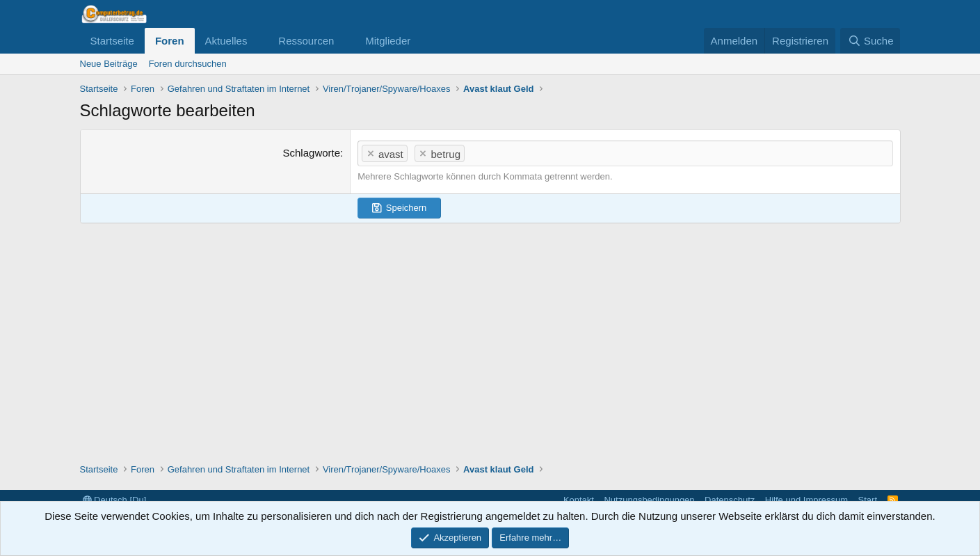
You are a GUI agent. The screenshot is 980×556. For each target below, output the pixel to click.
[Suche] (870, 41)
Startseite (112, 41)
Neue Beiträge (109, 64)
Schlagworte (312, 153)
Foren (170, 41)
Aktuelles (226, 41)
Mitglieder (388, 41)
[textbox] (680, 153)
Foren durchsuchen (188, 64)
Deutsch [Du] (115, 500)
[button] (258, 41)
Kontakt (579, 500)
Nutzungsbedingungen (649, 500)
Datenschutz (730, 500)
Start (868, 500)
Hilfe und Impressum (806, 500)
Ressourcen (306, 41)
